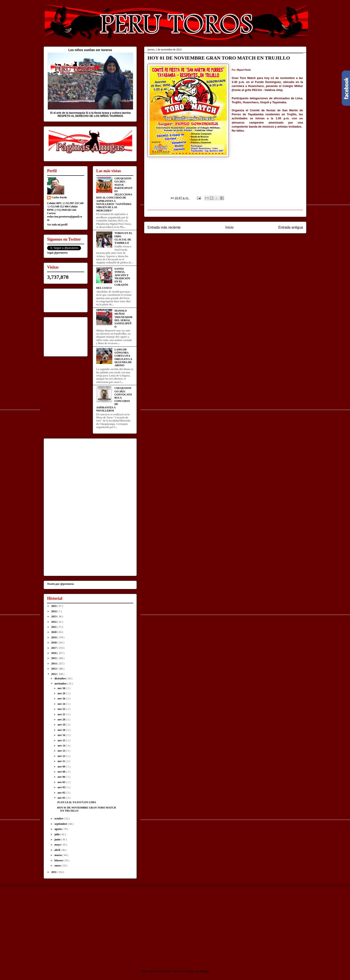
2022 (54, 622)
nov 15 (62, 740)
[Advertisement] (81, 924)
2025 (54, 606)
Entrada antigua (291, 227)
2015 (54, 658)
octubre (59, 819)
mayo (58, 845)
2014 (54, 664)
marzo (58, 855)
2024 (54, 611)
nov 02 (62, 793)
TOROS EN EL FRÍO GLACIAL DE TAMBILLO (123, 238)
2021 (54, 627)
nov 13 (62, 751)
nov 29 (62, 693)
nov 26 (62, 699)
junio (58, 839)
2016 (54, 653)
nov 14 (62, 746)
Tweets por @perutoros (60, 584)
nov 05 (62, 782)
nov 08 (62, 772)
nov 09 (62, 767)
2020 (54, 632)
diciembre (60, 678)
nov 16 (62, 735)
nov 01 (62, 798)
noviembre (61, 684)
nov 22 (62, 709)
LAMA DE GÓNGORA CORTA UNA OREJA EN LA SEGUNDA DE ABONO (123, 358)
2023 (54, 616)
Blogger (205, 971)
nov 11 (62, 761)
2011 (54, 872)
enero (58, 866)
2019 (54, 637)
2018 (54, 643)
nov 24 (62, 704)
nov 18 (62, 730)
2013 (54, 669)
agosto (58, 829)
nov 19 (62, 725)
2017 (54, 648)
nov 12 (62, 756)
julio (57, 834)
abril (58, 850)
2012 (54, 674)
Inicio (229, 227)
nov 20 (62, 719)
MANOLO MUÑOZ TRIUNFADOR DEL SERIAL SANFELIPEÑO (123, 319)
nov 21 (62, 714)
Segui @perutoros (57, 253)
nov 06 (62, 777)
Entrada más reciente (164, 227)
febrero (59, 860)
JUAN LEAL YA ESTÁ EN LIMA (76, 802)
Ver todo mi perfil (57, 225)
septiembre (61, 824)
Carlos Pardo (59, 197)
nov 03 (62, 787)
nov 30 (62, 688)
